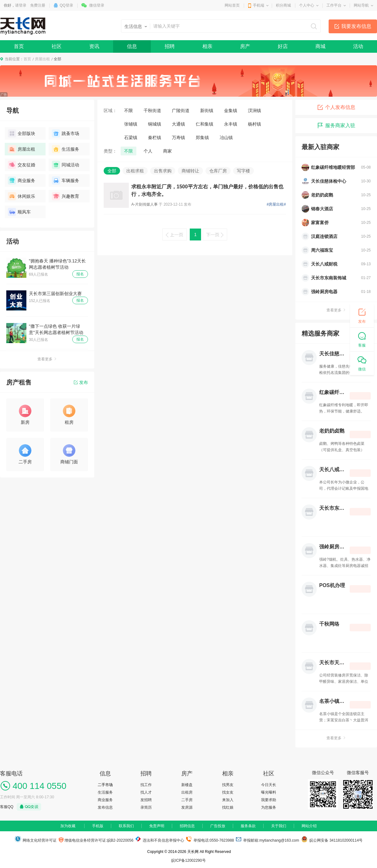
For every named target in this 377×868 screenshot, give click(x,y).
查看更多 (47, 359)
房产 (245, 46)
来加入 (228, 800)
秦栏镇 (155, 137)
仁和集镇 (205, 124)
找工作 (146, 785)
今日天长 (269, 785)
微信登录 (97, 5)
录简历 (146, 807)
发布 (81, 382)
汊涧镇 (254, 111)
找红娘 (228, 807)
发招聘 (146, 800)
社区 (57, 46)
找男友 (228, 785)
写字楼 (243, 171)
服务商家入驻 (336, 126)
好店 (283, 46)
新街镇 (207, 111)
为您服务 (269, 807)
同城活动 (66, 165)
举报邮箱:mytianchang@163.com (268, 840)
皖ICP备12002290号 (188, 860)
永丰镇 (231, 124)
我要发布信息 (356, 26)
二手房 (187, 800)
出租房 (187, 792)
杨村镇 (254, 124)
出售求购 (163, 171)
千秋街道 (152, 111)
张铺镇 (131, 124)
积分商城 (283, 5)
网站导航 (361, 5)
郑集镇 (202, 137)
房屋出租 (42, 59)
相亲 (207, 46)
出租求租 (135, 171)
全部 (112, 171)
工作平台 (334, 5)
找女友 (228, 792)
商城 (320, 46)
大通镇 (178, 124)
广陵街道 (181, 111)
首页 (19, 46)
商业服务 (22, 181)
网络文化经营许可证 (36, 840)
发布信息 (105, 807)
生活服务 (66, 149)
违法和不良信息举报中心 (159, 840)
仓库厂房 (218, 171)
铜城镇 (155, 124)
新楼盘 (187, 785)
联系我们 (126, 826)
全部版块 (22, 133)
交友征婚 (22, 165)
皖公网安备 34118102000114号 (332, 840)
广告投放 (218, 826)
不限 (128, 111)
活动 (358, 46)
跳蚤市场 (66, 133)
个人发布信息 (336, 107)
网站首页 (232, 5)
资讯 (94, 46)
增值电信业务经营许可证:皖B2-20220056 (96, 840)
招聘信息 (187, 826)
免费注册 (38, 5)
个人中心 (307, 5)
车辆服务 (66, 181)
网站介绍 (309, 826)
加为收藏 (68, 826)
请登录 (21, 5)
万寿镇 (178, 137)
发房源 (187, 807)
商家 (167, 151)
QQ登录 (66, 5)
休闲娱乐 (22, 196)
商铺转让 (190, 171)
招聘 (170, 46)
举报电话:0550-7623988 (210, 840)
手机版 (98, 826)
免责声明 (157, 826)
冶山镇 (226, 137)
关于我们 (279, 826)
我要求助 (269, 800)
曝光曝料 (269, 792)
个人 (148, 151)
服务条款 (248, 826)
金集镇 (231, 111)
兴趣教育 (66, 196)
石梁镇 (131, 137)
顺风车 (19, 212)
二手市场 (105, 785)
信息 (132, 46)
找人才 (146, 792)
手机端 (259, 5)
